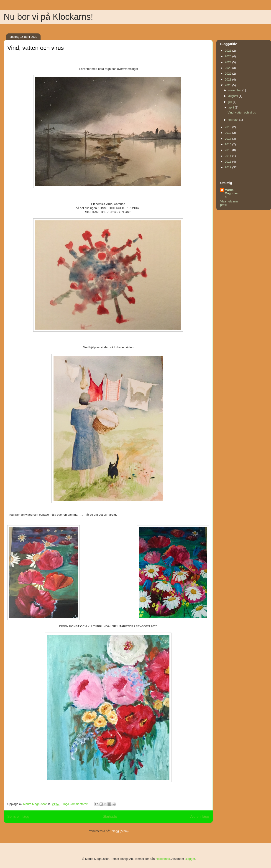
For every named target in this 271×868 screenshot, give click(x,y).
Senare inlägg (18, 816)
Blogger (190, 859)
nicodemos (163, 859)
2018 (229, 133)
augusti (234, 96)
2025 (229, 56)
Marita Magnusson (232, 193)
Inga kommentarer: (76, 804)
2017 (229, 139)
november (235, 90)
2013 (229, 162)
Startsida (110, 816)
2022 (229, 74)
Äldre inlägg (200, 816)
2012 (229, 167)
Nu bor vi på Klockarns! (48, 17)
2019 (229, 127)
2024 (229, 62)
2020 (229, 85)
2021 (229, 79)
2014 (229, 156)
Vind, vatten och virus (36, 48)
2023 (229, 68)
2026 (229, 51)
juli (231, 102)
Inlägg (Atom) (120, 831)
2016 (229, 144)
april (232, 107)
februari (234, 120)
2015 (229, 150)
